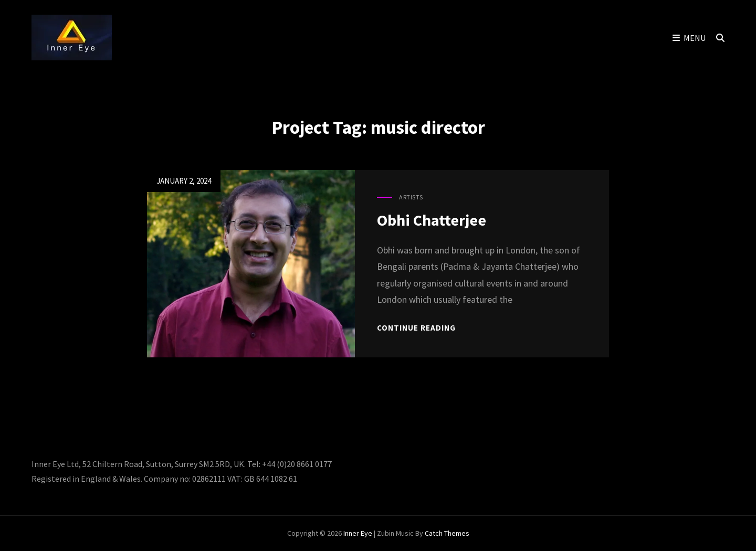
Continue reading (416, 328)
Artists (411, 197)
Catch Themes (447, 533)
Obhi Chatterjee (432, 220)
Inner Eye (358, 533)
